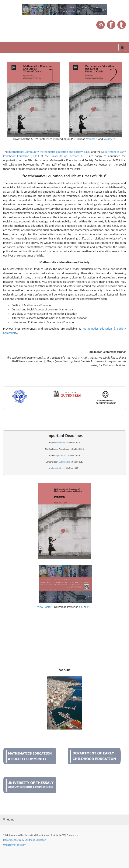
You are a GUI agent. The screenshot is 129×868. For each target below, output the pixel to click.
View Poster (44, 607)
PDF (89, 607)
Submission (60, 443)
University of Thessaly (14, 845)
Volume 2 (109, 139)
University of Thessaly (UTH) (69, 156)
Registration (60, 455)
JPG (81, 607)
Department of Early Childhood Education (25, 840)
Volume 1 (92, 139)
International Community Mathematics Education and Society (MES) (50, 152)
